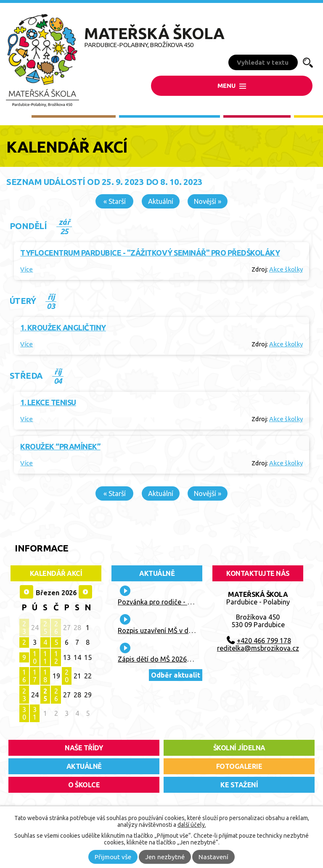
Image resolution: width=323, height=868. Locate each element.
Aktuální (161, 201)
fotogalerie (239, 766)
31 (35, 713)
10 (35, 657)
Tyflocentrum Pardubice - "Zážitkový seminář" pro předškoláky (150, 253)
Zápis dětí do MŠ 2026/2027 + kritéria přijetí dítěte (195, 659)
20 (67, 676)
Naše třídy (84, 748)
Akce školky (286, 269)
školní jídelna (239, 748)
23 (24, 628)
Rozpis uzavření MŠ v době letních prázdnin (184, 631)
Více (26, 269)
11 (45, 657)
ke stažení (239, 785)
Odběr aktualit (176, 675)
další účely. (192, 825)
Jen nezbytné (165, 857)
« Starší (115, 201)
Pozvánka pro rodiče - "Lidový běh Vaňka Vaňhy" (193, 602)
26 (56, 628)
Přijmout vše (113, 857)
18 (45, 676)
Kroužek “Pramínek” (60, 446)
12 (56, 657)
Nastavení (213, 857)
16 (24, 676)
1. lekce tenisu (48, 402)
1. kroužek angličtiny (63, 327)
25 (45, 628)
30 (24, 713)
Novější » (208, 201)
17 (35, 676)
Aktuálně (157, 573)
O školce (84, 785)
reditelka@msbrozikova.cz (258, 648)
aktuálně (84, 766)
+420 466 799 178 (264, 641)
